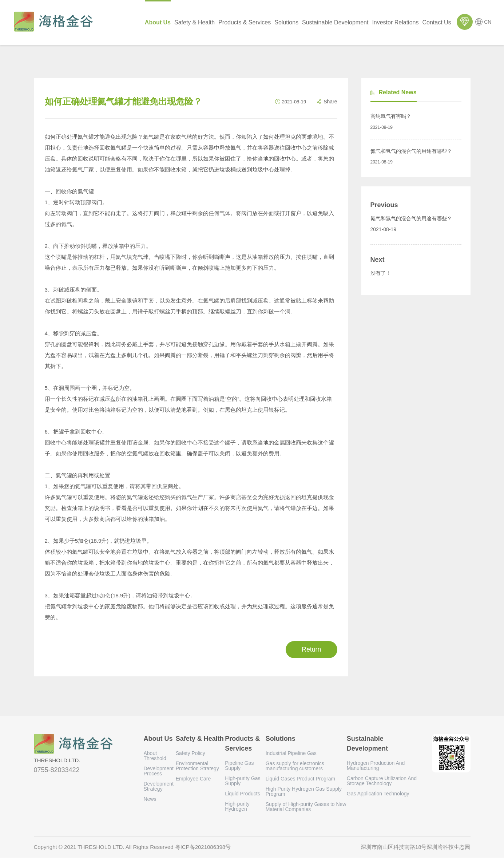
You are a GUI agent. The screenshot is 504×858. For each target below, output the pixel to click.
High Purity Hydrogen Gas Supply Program (304, 792)
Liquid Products (243, 794)
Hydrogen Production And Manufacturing (376, 766)
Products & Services (245, 22)
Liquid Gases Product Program (300, 779)
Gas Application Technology (378, 794)
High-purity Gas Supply (243, 781)
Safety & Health (195, 22)
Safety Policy (191, 754)
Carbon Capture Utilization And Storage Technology (382, 781)
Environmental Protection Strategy (197, 766)
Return (311, 649)
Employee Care (193, 779)
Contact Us (437, 22)
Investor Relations (396, 22)
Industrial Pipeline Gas (291, 754)
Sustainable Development (336, 22)
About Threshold (155, 756)
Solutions (287, 22)
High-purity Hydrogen (237, 807)
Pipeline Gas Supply (239, 766)
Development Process (159, 771)
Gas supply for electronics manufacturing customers (295, 766)
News (150, 799)
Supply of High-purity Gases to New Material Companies (306, 807)
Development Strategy (159, 787)
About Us (158, 22)
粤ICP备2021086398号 (203, 847)
